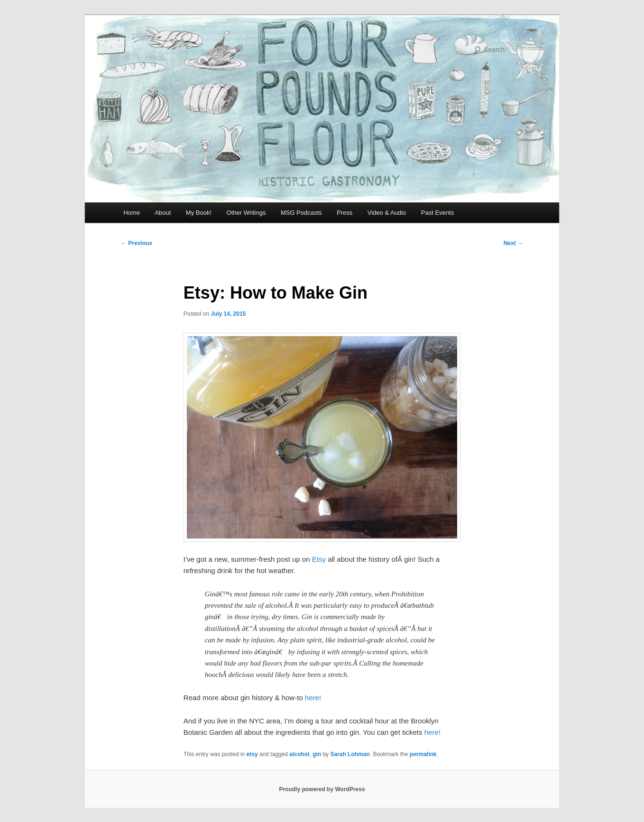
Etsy (319, 559)
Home (132, 213)
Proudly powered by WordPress (322, 789)
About (163, 213)
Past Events (437, 213)
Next (513, 243)
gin (317, 754)
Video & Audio (387, 213)
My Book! (199, 213)
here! (313, 698)
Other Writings (246, 213)
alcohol (299, 754)
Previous (137, 243)
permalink (423, 754)
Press (345, 213)
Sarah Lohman (350, 754)
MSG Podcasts (301, 213)
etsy (252, 754)
